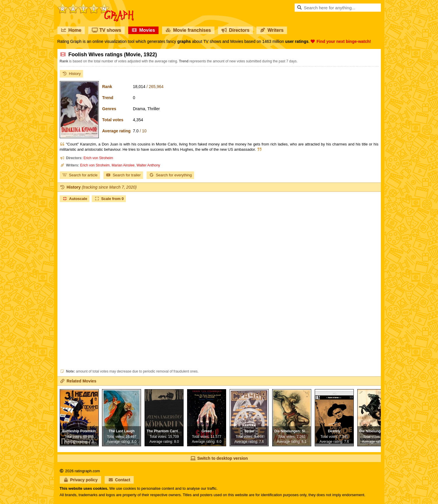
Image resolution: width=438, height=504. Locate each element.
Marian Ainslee (123, 165)
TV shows (107, 30)
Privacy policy (80, 480)
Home (71, 30)
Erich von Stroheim (98, 158)
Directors (235, 30)
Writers (272, 30)
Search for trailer (123, 175)
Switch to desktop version (219, 458)
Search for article (80, 175)
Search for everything (170, 175)
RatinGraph (96, 6)
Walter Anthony (148, 165)
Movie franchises (188, 30)
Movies (143, 30)
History (71, 74)
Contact (119, 480)
